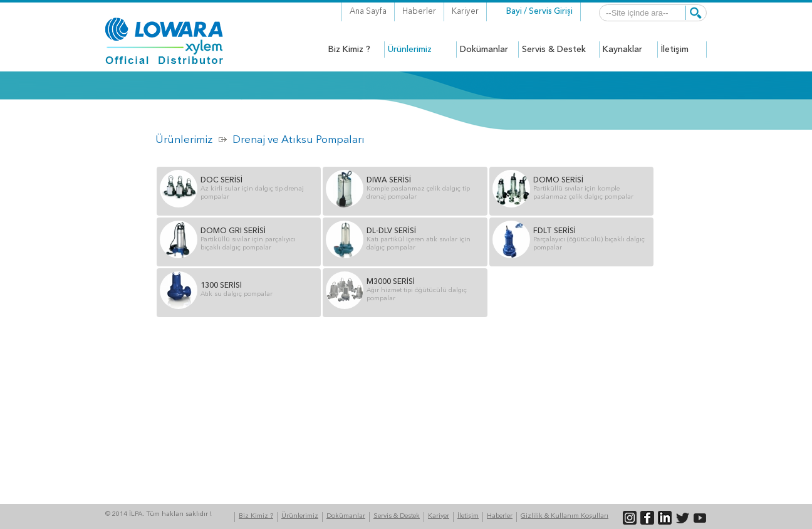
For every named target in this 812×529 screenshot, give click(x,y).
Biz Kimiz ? (256, 516)
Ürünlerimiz (184, 140)
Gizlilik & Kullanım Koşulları (565, 516)
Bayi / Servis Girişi (539, 12)
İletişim (468, 516)
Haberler (419, 12)
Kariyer (465, 12)
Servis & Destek (397, 516)
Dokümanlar (346, 516)
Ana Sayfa (368, 12)
